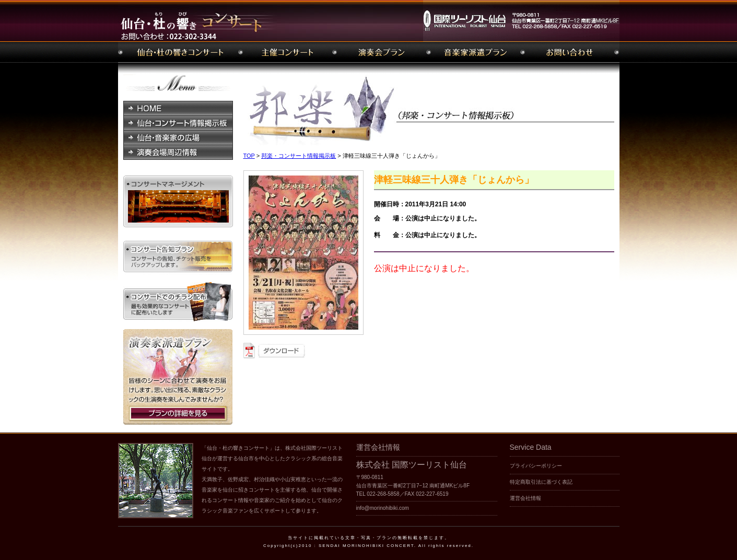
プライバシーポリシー (536, 466)
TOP (249, 156)
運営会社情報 (525, 498)
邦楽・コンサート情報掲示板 (299, 156)
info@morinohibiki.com (383, 508)
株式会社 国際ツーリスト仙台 (412, 465)
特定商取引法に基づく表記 (541, 482)
